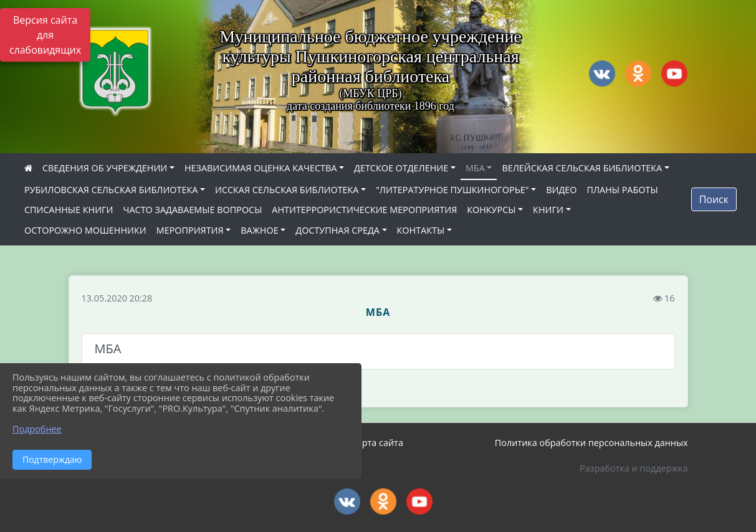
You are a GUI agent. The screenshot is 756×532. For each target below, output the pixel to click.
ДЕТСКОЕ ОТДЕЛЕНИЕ (401, 168)
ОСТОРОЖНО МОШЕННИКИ (85, 230)
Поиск (714, 199)
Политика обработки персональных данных (591, 443)
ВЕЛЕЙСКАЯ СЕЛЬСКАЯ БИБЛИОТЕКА (582, 168)
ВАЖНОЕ (259, 230)
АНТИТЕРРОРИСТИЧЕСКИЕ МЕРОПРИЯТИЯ (364, 210)
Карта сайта (377, 443)
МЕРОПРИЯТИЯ (190, 230)
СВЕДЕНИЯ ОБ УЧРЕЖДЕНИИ (105, 168)
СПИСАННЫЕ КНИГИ (69, 210)
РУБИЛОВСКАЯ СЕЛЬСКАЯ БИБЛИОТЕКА (111, 190)
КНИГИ (548, 210)
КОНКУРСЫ (491, 210)
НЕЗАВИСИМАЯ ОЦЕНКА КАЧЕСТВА (261, 168)
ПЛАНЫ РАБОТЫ (622, 190)
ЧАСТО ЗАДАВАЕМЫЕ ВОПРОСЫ (193, 210)
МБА (475, 168)
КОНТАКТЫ (421, 230)
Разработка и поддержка (634, 468)
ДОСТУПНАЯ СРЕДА (337, 230)
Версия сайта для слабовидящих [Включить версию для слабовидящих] (45, 35)
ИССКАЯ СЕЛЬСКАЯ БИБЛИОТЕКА (287, 190)
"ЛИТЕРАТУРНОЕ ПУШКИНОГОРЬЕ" (452, 190)
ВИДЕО (561, 190)
